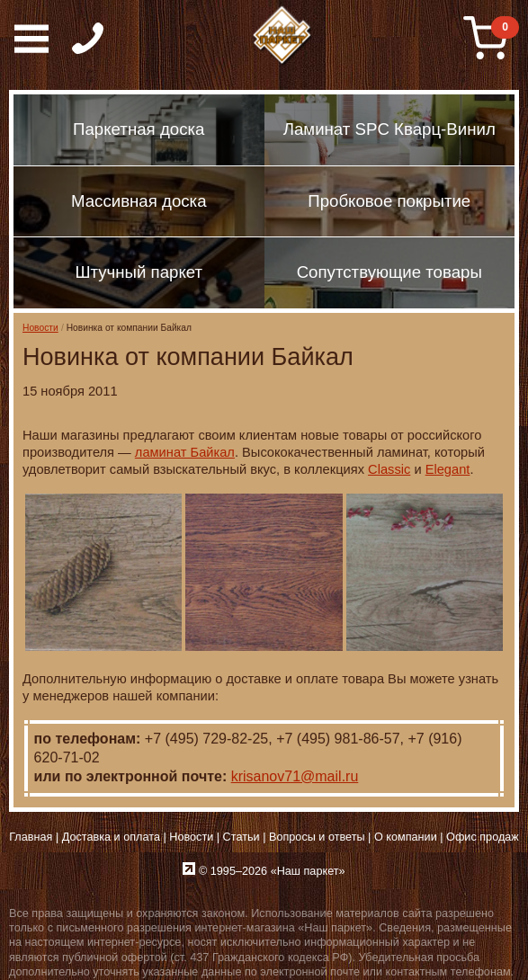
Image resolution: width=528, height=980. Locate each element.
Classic (389, 469)
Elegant (448, 469)
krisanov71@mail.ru (295, 776)
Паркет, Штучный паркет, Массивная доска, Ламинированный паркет (283, 36)
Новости (40, 328)
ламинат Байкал (185, 452)
